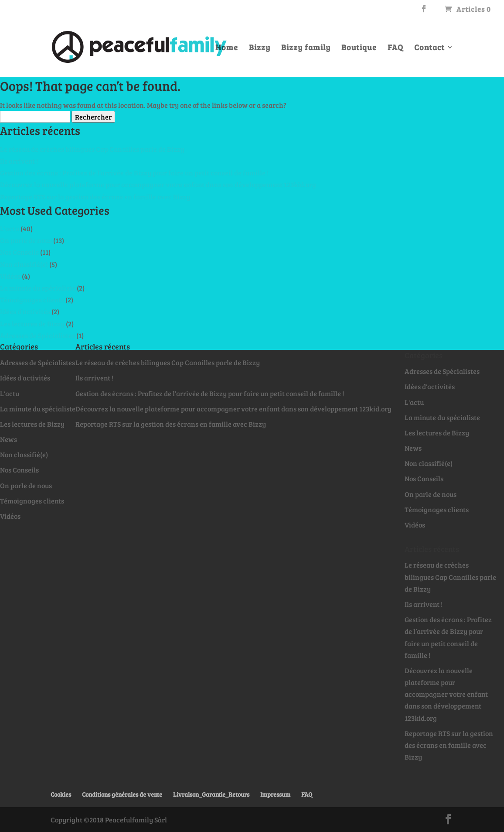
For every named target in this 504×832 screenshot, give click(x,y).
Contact (429, 48)
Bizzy (260, 48)
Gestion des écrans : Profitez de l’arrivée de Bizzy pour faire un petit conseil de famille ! (134, 173)
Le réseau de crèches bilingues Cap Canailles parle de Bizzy (92, 149)
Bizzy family (306, 48)
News (9, 439)
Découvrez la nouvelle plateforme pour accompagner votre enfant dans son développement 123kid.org (158, 184)
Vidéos (10, 276)
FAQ (395, 48)
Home (227, 48)
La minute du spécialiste (38, 288)
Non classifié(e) (24, 264)
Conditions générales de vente (122, 794)
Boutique (359, 48)
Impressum (275, 794)
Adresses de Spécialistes (37, 335)
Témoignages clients (32, 300)
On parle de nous (26, 240)
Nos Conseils (19, 252)
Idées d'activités (25, 311)
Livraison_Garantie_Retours (211, 794)
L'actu (10, 228)
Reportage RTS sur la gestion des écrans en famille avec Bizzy (95, 197)
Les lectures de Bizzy (32, 324)
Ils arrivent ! (19, 161)
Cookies (61, 794)
